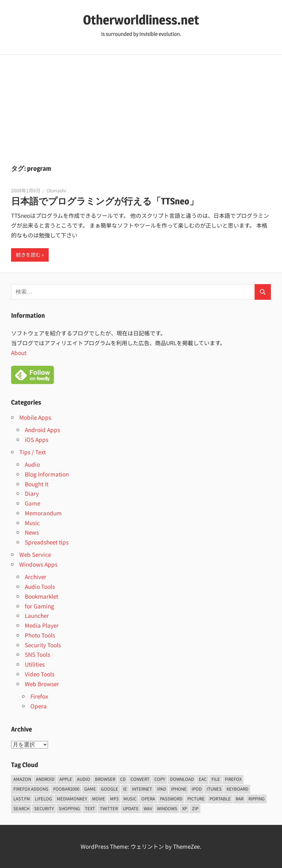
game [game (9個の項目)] (90, 789)
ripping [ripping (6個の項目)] (257, 799)
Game (32, 503)
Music (32, 523)
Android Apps (42, 430)
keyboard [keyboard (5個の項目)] (237, 789)
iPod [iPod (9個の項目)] (197, 789)
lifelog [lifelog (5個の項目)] (43, 799)
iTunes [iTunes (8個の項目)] (214, 789)
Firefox (39, 696)
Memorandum (43, 513)
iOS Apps (37, 439)
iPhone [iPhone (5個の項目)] (179, 789)
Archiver (36, 577)
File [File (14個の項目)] (216, 779)
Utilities (35, 664)
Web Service (35, 554)
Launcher (37, 615)
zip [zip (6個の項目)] (195, 808)
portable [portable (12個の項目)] (220, 799)
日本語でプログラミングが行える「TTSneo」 (105, 201)
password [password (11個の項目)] (171, 799)
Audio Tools (40, 586)
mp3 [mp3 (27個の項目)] (114, 799)
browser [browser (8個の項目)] (105, 779)
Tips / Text (32, 452)
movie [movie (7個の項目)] (99, 799)
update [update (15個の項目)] (131, 808)
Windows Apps (38, 564)
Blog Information (47, 474)
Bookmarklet (41, 596)
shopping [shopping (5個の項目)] (69, 808)
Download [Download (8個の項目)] (182, 779)
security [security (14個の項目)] (44, 808)
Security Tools (43, 645)
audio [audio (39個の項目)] (84, 779)
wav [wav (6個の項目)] (148, 808)
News (32, 532)
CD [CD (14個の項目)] (123, 779)
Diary (32, 493)
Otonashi (56, 190)
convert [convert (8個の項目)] (140, 779)
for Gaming (39, 606)
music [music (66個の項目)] (130, 799)
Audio (32, 464)
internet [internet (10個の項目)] (142, 789)
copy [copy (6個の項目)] (160, 779)
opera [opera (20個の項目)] (148, 799)
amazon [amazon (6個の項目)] (22, 779)
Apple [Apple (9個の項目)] (66, 779)
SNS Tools (38, 654)
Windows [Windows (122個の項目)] (167, 808)
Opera (39, 706)
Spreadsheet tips (47, 542)
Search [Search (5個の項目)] (21, 808)
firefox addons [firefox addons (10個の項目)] (31, 789)
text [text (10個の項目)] (90, 808)
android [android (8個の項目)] (45, 779)
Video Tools (40, 674)
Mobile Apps (35, 417)
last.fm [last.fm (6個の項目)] (22, 799)
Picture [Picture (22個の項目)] (196, 799)
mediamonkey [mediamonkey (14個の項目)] (72, 799)
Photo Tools (40, 635)
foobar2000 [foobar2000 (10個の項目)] (66, 789)
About (19, 353)
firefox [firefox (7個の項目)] (233, 779)
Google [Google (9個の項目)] (110, 789)
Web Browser (42, 684)
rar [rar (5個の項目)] (240, 799)
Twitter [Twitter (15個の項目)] (109, 808)
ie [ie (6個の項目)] (125, 789)
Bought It (37, 484)
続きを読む (28, 255)
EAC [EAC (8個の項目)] (203, 779)
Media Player (42, 625)
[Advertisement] (141, 104)
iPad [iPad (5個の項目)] (162, 789)
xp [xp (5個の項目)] (185, 808)
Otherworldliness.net (141, 20)
